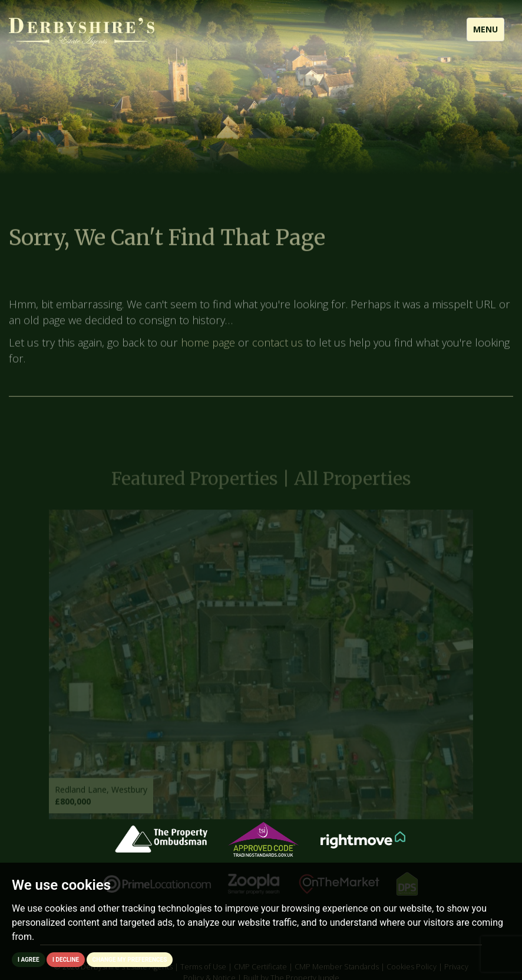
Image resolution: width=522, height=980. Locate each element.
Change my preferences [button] (130, 960)
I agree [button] (29, 960)
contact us (277, 347)
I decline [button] (66, 960)
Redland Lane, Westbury (101, 795)
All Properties (353, 484)
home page (208, 347)
